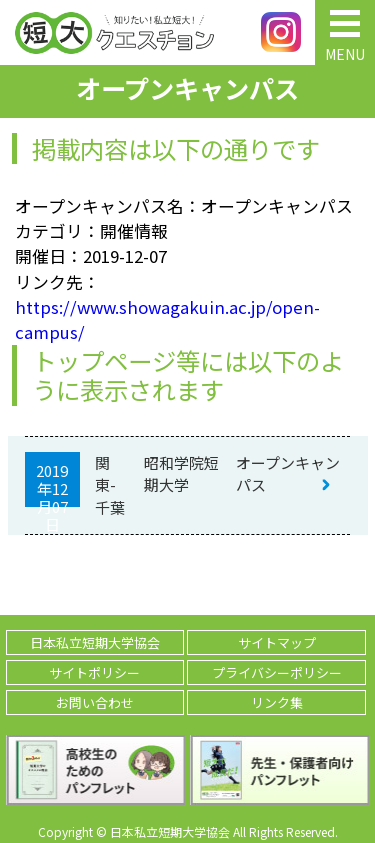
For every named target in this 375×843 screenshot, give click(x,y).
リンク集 (277, 702)
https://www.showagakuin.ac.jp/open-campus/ (167, 319)
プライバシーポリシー (277, 672)
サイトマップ (277, 642)
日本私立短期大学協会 (95, 642)
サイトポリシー (94, 672)
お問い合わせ (95, 702)
